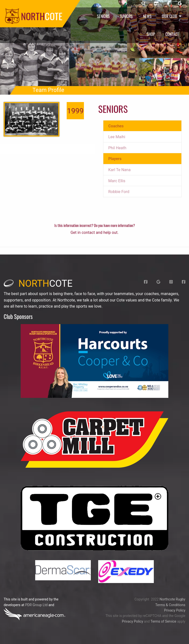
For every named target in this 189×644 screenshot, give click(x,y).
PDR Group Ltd (36, 605)
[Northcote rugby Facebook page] (168, 4)
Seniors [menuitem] (103, 16)
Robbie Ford (119, 192)
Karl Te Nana (119, 170)
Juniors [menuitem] (126, 16)
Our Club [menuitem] (169, 16)
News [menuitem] (147, 16)
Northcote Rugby (172, 599)
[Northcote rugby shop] (156, 4)
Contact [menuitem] (172, 34)
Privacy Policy (175, 610)
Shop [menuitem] (151, 34)
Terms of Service (163, 621)
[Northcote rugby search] (143, 4)
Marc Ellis (117, 181)
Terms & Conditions (170, 605)
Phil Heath (117, 148)
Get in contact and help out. (94, 232)
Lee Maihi (117, 137)
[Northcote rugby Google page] (180, 4)
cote (38, 284)
